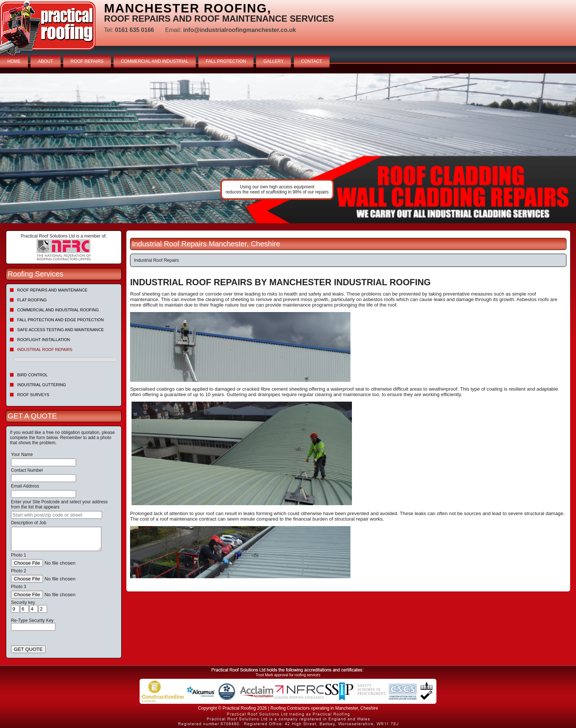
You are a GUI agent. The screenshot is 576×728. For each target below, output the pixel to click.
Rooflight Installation (44, 340)
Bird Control (33, 375)
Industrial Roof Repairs (45, 349)
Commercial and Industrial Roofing (58, 310)
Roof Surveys (33, 395)
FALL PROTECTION (226, 61)
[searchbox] (57, 515)
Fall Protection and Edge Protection (61, 320)
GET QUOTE (28, 649)
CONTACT (312, 61)
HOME (14, 61)
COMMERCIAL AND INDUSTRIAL (155, 61)
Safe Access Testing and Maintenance (61, 330)
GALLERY (273, 61)
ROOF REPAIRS (87, 61)
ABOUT (45, 61)
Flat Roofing (32, 300)
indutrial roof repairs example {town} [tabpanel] (288, 148)
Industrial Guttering (42, 385)
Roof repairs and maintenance (52, 290)
